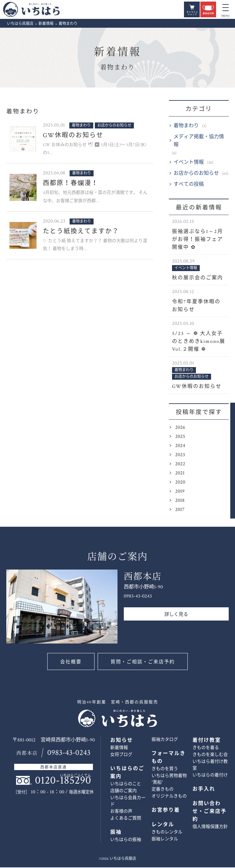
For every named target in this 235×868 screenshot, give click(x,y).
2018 (180, 501)
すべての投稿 (189, 185)
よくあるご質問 (126, 819)
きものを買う (165, 769)
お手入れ (204, 790)
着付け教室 (207, 741)
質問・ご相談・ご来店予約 (143, 663)
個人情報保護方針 (210, 827)
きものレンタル (167, 833)
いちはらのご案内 (127, 773)
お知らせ (122, 741)
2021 (180, 474)
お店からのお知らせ (196, 174)
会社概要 (70, 663)
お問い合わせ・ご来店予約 (225, 466)
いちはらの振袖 (126, 840)
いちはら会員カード (128, 802)
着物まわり (186, 126)
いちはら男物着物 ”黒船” (169, 780)
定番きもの (163, 790)
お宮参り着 (166, 811)
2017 (180, 510)
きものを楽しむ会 (210, 755)
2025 (180, 437)
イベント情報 (189, 163)
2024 (180, 446)
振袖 (116, 833)
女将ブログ (121, 755)
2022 (180, 465)
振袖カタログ (165, 740)
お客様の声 (121, 812)
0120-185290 (63, 781)
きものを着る (206, 748)
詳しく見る (176, 615)
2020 (180, 483)
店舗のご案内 (123, 791)
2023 (180, 455)
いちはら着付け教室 (210, 766)
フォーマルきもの (169, 758)
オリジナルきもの (169, 797)
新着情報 (117, 53)
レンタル (163, 825)
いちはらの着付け (210, 776)
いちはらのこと (126, 785)
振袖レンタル (165, 840)
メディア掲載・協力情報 (199, 141)
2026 (180, 428)
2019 (180, 492)
